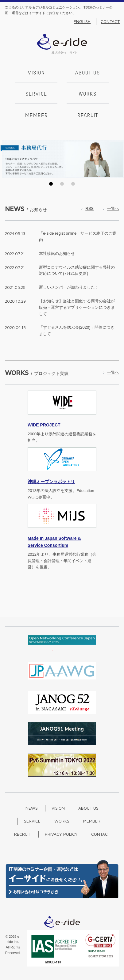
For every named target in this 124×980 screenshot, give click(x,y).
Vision (36, 73)
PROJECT (44, 425)
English (82, 21)
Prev (6, 159)
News (32, 808)
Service (36, 94)
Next (118, 159)
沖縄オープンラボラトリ (51, 482)
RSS (89, 208)
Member (37, 116)
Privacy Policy (61, 834)
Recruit (88, 116)
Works (88, 94)
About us (88, 73)
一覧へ (113, 208)
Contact (110, 21)
